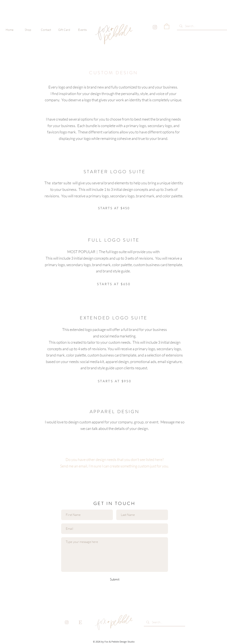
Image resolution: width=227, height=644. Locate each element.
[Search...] (202, 26)
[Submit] (115, 579)
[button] (28, 30)
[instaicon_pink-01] (155, 27)
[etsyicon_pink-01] (80, 622)
